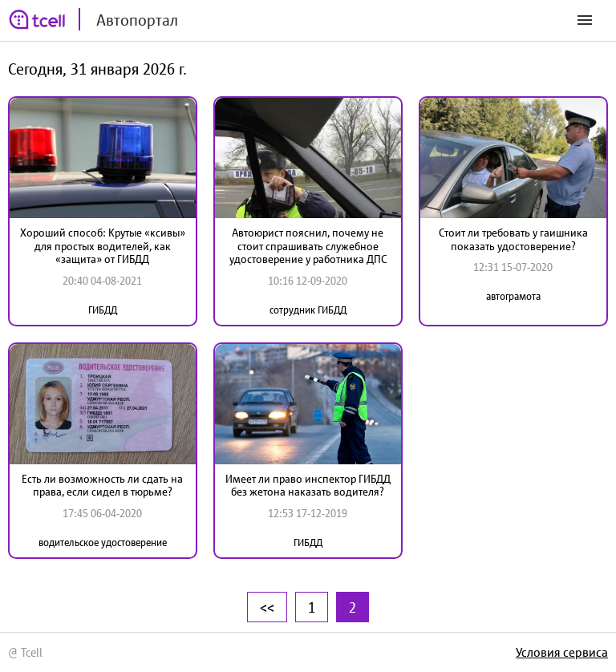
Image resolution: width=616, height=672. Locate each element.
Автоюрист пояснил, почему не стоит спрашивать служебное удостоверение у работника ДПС (308, 246)
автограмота (513, 296)
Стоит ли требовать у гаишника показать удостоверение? (513, 239)
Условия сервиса (562, 652)
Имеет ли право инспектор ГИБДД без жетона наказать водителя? (308, 486)
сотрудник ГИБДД (308, 310)
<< (267, 607)
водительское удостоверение (103, 542)
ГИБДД (103, 310)
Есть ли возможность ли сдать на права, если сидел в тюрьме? (102, 486)
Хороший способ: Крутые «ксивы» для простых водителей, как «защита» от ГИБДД (103, 246)
